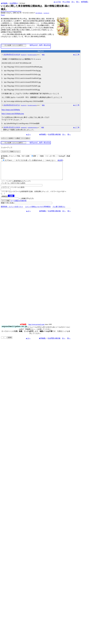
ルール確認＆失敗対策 (19, 204)
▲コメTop (57, 2)
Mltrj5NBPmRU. (39, 13)
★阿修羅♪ (4, 3)
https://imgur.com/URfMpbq (11, 110)
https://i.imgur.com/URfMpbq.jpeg (13, 114)
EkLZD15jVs (24, 55)
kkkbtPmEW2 (24, 128)
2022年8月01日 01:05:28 (12, 55)
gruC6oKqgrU (46, 13)
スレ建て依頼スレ (59, 210)
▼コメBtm (66, 2)
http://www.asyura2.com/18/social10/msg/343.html (11, 11)
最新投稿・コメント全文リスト (12, 210)
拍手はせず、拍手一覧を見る (40, 45)
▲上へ (28, 134)
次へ (73, 2)
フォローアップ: (7, 148)
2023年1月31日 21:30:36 (12, 127)
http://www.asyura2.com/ (37, 328)
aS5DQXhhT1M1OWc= (33, 128)
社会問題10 (14, 3)
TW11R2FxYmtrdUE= (32, 55)
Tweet (3, 15)
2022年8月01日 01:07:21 (12, 105)
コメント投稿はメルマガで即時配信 (38, 210)
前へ (78, 2)
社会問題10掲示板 (54, 134)
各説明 (60, 160)
